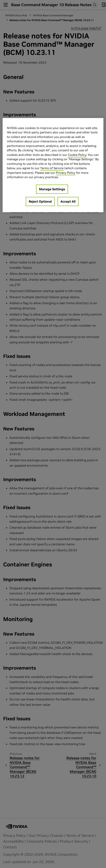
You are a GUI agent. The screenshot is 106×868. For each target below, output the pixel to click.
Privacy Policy (66, 173)
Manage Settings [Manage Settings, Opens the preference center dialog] (52, 189)
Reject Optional (40, 201)
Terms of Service (52, 168)
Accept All (68, 201)
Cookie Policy (77, 155)
